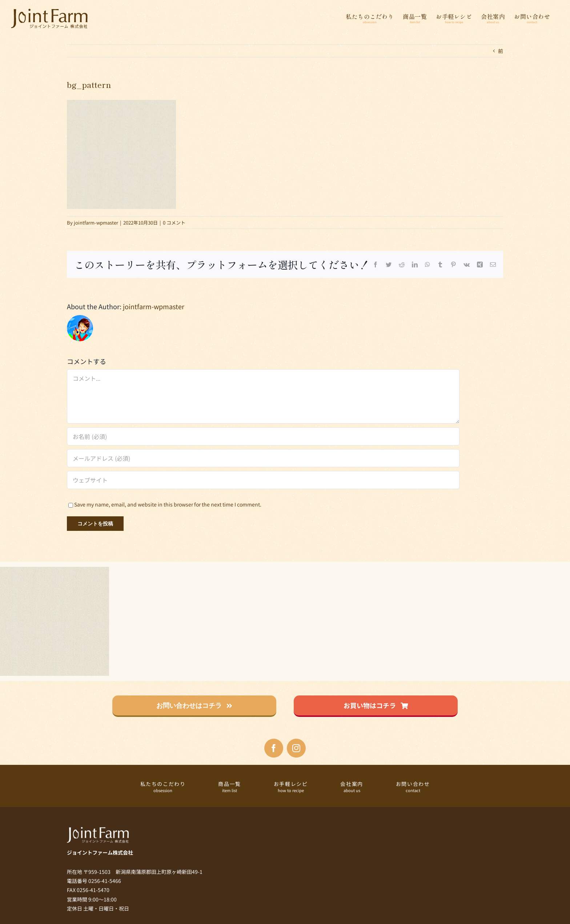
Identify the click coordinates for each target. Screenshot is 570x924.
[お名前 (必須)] (263, 436)
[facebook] (274, 748)
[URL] (263, 480)
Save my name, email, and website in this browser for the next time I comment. (168, 504)
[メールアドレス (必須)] (263, 458)
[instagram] (296, 748)
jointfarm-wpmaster (96, 223)
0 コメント (174, 223)
